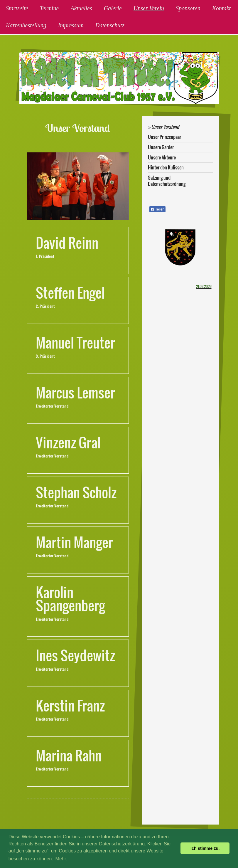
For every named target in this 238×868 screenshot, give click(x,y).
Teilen (157, 209)
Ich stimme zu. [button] (205, 848)
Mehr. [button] (61, 859)
